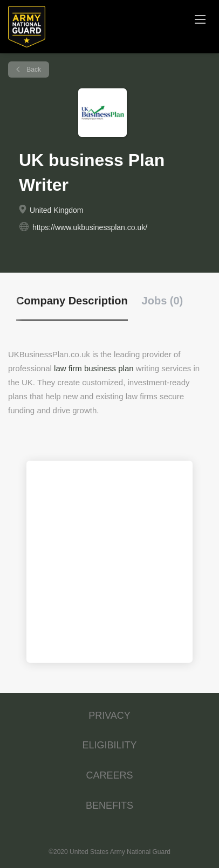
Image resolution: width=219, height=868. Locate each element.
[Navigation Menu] (200, 19)
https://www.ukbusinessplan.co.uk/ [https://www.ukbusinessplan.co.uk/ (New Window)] (90, 227)
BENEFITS (109, 805)
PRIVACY (109, 716)
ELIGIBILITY (109, 745)
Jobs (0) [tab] (163, 301)
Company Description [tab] (72, 301)
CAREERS (109, 775)
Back (33, 70)
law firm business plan (94, 368)
